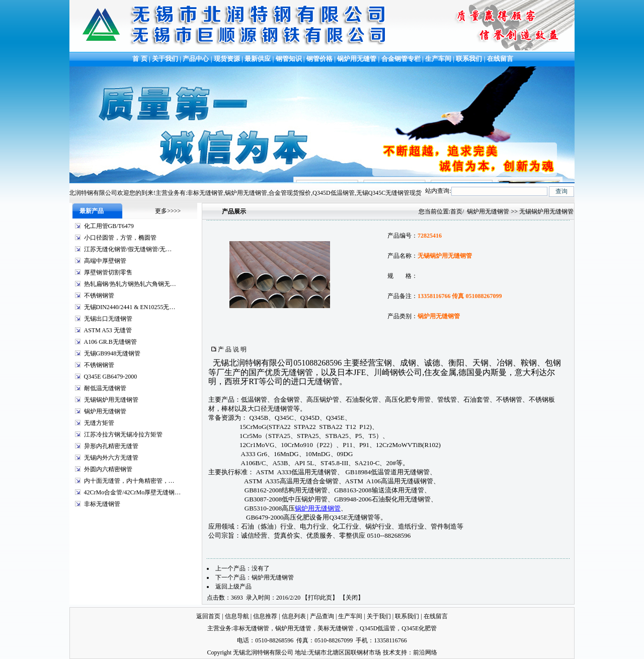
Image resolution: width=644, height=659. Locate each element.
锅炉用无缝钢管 (105, 411)
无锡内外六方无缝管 (111, 458)
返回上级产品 (233, 587)
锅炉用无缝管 (357, 59)
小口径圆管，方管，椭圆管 (120, 238)
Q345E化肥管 (419, 628)
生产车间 (439, 59)
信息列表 (294, 616)
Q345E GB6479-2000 (111, 377)
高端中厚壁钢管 (105, 261)
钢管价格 (319, 59)
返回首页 (208, 616)
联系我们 (469, 59)
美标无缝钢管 (336, 628)
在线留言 (500, 59)
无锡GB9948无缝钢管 (112, 353)
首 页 (139, 59)
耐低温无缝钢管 (105, 388)
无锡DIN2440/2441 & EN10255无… (130, 307)
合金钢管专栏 (401, 59)
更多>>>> (168, 211)
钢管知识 (289, 59)
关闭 (352, 598)
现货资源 (227, 59)
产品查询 (322, 616)
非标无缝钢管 (102, 504)
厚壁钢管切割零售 (108, 272)
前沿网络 (425, 652)
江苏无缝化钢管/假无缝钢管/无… (128, 249)
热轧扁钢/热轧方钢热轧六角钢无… (130, 284)
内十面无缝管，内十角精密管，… (129, 481)
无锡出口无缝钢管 (108, 319)
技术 (389, 652)
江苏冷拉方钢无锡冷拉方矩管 (123, 434)
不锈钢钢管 (99, 296)
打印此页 (320, 598)
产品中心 (196, 59)
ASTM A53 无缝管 (108, 330)
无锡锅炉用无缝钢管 (111, 400)
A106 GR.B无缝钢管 (110, 342)
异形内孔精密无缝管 (111, 446)
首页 (456, 211)
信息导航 (237, 616)
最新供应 (258, 59)
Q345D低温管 (378, 628)
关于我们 (165, 59)
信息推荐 (265, 616)
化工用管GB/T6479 (109, 226)
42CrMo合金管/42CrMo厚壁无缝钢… (133, 492)
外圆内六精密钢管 (108, 469)
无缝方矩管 (99, 423)
